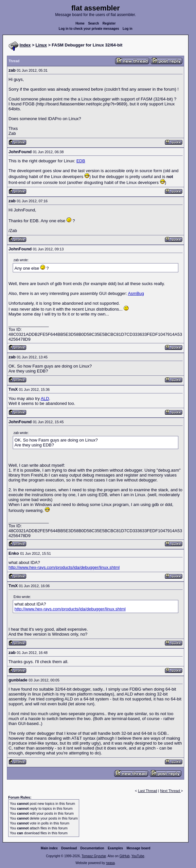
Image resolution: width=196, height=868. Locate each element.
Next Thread (170, 791)
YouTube (138, 856)
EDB (81, 161)
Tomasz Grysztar (94, 856)
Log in (128, 29)
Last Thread (148, 791)
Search (93, 23)
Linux (41, 45)
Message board (139, 848)
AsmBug (136, 293)
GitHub (125, 856)
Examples (115, 848)
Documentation (92, 848)
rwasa (110, 863)
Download (69, 848)
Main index (49, 848)
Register (109, 23)
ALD (45, 398)
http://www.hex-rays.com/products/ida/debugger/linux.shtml (64, 567)
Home (80, 23)
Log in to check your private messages (89, 29)
